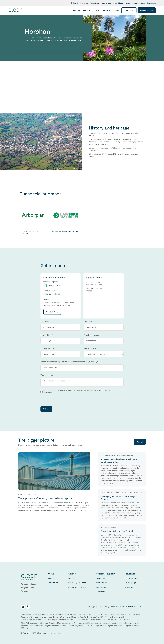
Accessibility (101, 587)
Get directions (52, 314)
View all (140, 442)
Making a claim (102, 583)
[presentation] (56, 400)
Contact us (100, 578)
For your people (131, 583)
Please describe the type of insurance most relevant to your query (69, 362)
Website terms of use (134, 607)
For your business (131, 578)
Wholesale (129, 587)
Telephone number (92, 335)
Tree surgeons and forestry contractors (29, 232)
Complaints (100, 592)
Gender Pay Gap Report (77, 583)
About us (51, 578)
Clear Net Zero (53, 583)
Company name (47, 348)
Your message (47, 375)
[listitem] (116, 10)
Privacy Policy (102, 390)
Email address (47, 335)
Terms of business (117, 607)
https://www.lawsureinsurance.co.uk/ (65, 231)
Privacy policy (93, 607)
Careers (71, 578)
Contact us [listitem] (129, 10)
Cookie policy (104, 607)
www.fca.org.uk (119, 617)
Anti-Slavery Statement (77, 587)
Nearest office (90, 348)
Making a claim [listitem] (147, 10)
